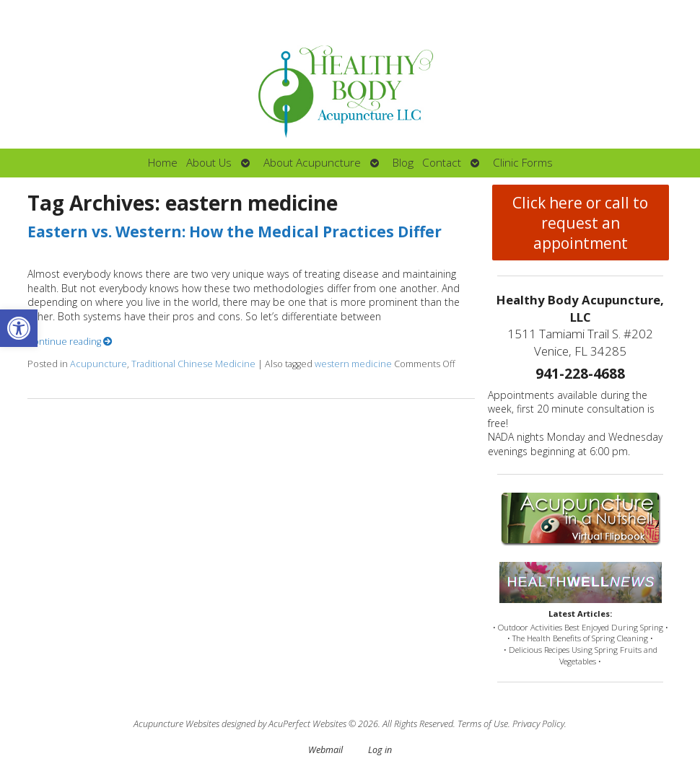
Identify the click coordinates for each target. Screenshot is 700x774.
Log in (380, 750)
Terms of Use (483, 724)
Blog (403, 163)
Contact (442, 163)
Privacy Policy (538, 724)
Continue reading (70, 342)
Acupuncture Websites (176, 724)
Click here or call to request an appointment (580, 223)
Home (163, 163)
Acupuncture (99, 364)
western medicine (353, 364)
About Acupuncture (312, 163)
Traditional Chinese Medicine (193, 364)
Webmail (325, 750)
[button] (19, 328)
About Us (209, 163)
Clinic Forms (523, 163)
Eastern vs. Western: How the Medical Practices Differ (235, 232)
